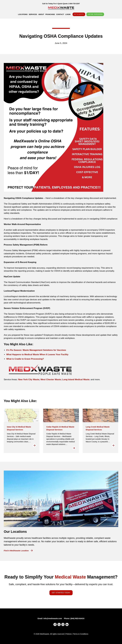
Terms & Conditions (81, 634)
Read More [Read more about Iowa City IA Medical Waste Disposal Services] (34, 445)
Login (68, 14)
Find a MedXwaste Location (16, 551)
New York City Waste (29, 379)
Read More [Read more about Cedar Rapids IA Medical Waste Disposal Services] (74, 448)
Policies (69, 634)
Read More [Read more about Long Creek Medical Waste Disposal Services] (113, 445)
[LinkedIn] (67, 624)
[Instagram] (63, 624)
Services (33, 14)
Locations (23, 14)
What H (10, 354)
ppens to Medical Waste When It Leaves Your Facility (42, 354)
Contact (60, 14)
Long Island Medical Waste (76, 379)
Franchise (50, 14)
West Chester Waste (50, 379)
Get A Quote (79, 14)
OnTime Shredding (95, 14)
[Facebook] (55, 624)
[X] (59, 624)
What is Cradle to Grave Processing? (25, 359)
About (41, 14)
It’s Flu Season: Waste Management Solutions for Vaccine (36, 350)
